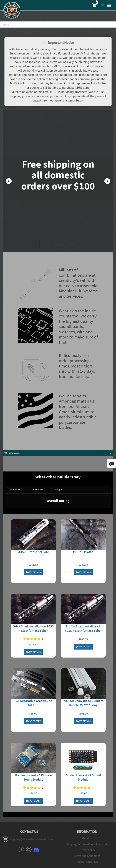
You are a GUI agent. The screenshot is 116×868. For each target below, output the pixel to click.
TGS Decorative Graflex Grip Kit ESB (33, 666)
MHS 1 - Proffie (83, 515)
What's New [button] (12, 453)
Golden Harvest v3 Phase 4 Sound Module (33, 740)
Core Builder (87, 853)
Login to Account (29, 841)
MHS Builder (87, 847)
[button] (9, 181)
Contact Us (29, 859)
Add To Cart (33, 684)
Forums (87, 841)
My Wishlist (29, 853)
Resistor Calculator (87, 824)
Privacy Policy (87, 813)
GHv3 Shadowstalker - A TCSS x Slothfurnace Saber (33, 591)
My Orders (29, 847)
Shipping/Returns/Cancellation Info (87, 807)
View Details (33, 535)
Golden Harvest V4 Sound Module (83, 740)
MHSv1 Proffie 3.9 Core (33, 515)
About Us (87, 801)
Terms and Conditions (87, 819)
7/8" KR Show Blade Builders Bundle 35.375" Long (83, 666)
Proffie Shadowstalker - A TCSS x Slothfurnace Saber (83, 591)
